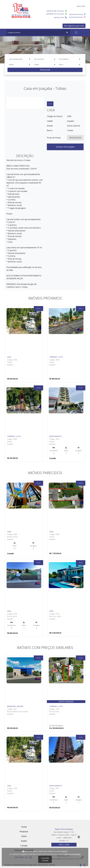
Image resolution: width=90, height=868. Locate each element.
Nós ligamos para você (74, 26)
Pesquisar (45, 70)
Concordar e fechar (45, 859)
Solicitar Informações (65, 147)
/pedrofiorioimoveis (77, 17)
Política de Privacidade (72, 854)
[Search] (38, 33)
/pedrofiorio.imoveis (77, 14)
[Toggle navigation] (76, 33)
